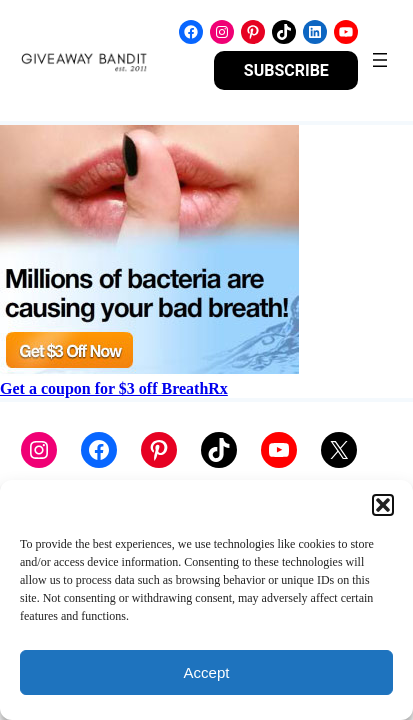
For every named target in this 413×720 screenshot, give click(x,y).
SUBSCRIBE (286, 70)
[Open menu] (380, 60)
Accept (207, 672)
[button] (383, 505)
